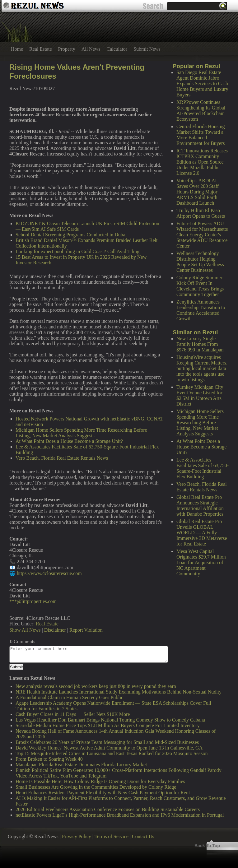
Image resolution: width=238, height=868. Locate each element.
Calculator (117, 49)
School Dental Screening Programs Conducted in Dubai (71, 235)
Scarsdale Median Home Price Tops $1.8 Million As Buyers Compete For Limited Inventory (108, 725)
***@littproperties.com (33, 601)
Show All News (25, 630)
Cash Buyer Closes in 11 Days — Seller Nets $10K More (73, 714)
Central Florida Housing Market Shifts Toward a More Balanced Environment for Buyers (201, 135)
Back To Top (207, 846)
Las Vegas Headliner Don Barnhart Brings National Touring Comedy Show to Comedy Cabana (110, 720)
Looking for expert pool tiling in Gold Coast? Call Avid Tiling (77, 251)
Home (17, 49)
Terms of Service (112, 836)
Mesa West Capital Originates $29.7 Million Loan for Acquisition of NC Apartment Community (201, 562)
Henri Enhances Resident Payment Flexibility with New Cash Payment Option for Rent (103, 793)
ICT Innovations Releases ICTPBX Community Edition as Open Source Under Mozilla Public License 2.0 (202, 162)
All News (91, 49)
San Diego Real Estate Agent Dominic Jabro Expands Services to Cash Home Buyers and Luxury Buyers (202, 84)
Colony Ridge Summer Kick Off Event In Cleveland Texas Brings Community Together (200, 286)
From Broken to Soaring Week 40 (49, 759)
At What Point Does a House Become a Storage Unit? (201, 447)
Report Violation (86, 630)
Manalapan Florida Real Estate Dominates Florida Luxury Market (81, 765)
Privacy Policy (77, 836)
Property (67, 49)
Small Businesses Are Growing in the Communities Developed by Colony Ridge (96, 787)
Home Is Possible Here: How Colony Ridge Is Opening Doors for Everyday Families (100, 781)
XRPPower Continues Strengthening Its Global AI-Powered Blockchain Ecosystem (201, 111)
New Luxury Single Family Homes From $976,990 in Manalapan (200, 344)
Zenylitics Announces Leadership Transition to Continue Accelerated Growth (201, 310)
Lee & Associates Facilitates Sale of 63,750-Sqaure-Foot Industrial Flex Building (203, 468)
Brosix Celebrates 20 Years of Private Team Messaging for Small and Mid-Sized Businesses (107, 742)
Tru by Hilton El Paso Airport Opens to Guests (201, 213)
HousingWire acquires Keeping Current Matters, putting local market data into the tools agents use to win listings (202, 368)
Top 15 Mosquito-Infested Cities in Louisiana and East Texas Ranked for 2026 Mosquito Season (112, 753)
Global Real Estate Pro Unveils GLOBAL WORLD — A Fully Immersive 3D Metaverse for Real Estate (202, 533)
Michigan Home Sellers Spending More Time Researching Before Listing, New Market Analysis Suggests (200, 422)
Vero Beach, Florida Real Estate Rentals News (202, 487)
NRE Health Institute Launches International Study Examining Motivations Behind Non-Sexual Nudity (119, 692)
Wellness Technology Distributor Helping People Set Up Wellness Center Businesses (200, 262)
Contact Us (143, 836)
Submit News (147, 49)
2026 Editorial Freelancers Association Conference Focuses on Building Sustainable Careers (108, 809)
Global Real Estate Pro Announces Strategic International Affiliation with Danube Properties (200, 506)
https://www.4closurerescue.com (49, 573)
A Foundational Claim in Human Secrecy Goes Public (69, 697)
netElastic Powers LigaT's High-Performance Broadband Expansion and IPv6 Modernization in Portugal (120, 815)
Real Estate (40, 49)
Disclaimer (55, 630)
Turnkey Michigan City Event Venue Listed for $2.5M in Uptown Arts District (200, 395)
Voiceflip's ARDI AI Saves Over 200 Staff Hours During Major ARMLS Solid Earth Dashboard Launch (198, 192)
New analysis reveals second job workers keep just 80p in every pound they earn (96, 686)
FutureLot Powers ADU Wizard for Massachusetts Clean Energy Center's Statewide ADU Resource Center (202, 235)
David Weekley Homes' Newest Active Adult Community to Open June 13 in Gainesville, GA (109, 748)
